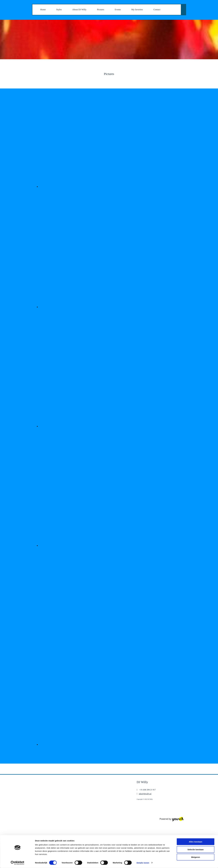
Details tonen (143, 780)
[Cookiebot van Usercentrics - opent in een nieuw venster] (17, 780)
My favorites (137, 10)
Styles (59, 10)
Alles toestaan (196, 759)
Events (118, 10)
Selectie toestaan (196, 767)
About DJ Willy (79, 10)
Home (43, 10)
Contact (157, 10)
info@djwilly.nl (145, 794)
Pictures (101, 10)
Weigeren (196, 775)
